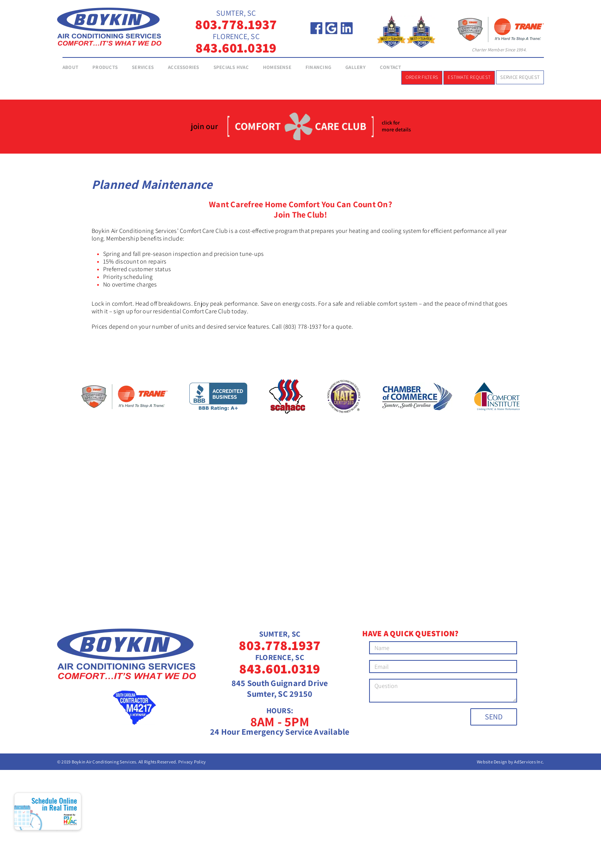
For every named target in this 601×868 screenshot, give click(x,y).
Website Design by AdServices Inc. (510, 762)
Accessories (184, 67)
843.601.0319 (236, 47)
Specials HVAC (231, 67)
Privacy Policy (192, 762)
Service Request (520, 77)
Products (105, 67)
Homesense (277, 67)
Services (143, 67)
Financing (318, 67)
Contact (391, 67)
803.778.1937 (236, 24)
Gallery (356, 67)
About (70, 67)
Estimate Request (469, 77)
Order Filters (422, 77)
